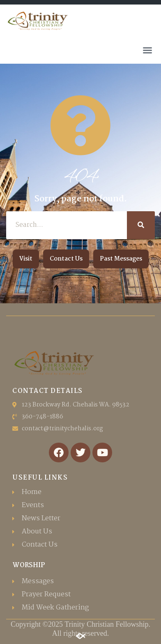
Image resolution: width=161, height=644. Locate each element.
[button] (147, 50)
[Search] (141, 225)
